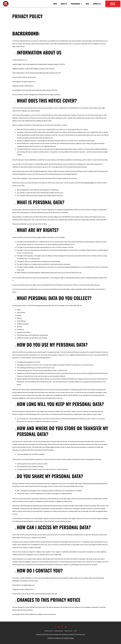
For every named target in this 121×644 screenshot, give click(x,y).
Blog (87, 4)
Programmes (76, 4)
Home (55, 4)
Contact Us (97, 4)
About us (64, 4)
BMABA (72, 638)
